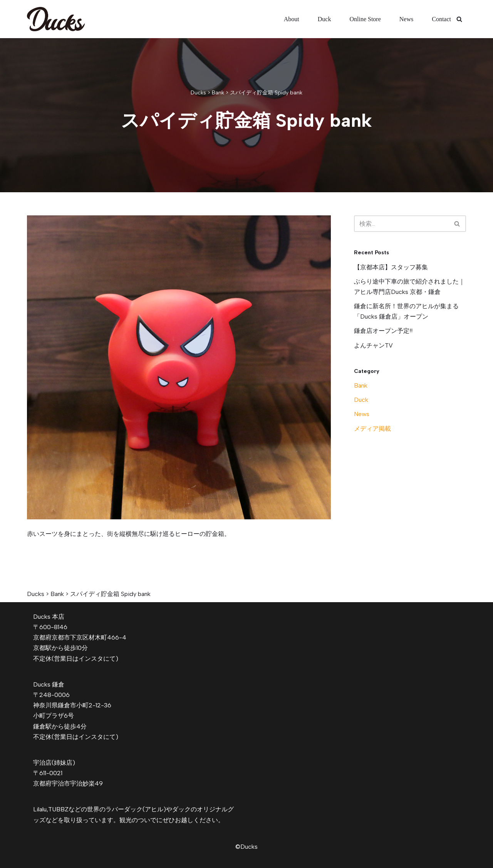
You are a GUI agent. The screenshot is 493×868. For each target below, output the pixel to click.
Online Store (365, 19)
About (292, 19)
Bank (361, 385)
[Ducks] (56, 19)
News (406, 19)
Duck (324, 19)
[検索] (459, 19)
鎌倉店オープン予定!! (383, 331)
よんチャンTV (373, 345)
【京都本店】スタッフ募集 (391, 267)
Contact (441, 19)
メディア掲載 (372, 429)
